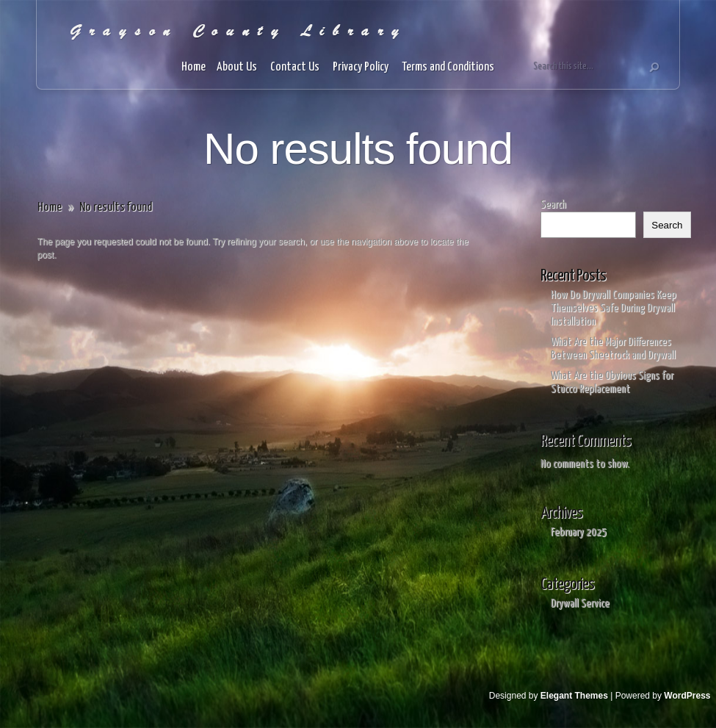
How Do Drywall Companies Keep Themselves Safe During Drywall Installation (614, 308)
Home (194, 67)
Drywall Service (580, 603)
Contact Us (296, 67)
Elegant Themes (574, 696)
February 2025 (579, 532)
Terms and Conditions (449, 67)
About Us (238, 67)
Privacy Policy (362, 67)
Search (553, 205)
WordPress (687, 696)
